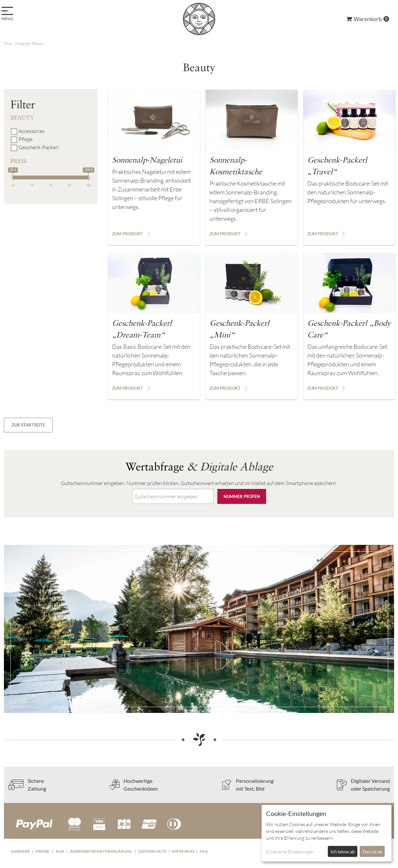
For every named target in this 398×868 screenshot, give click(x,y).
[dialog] (327, 833)
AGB (60, 851)
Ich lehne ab (343, 852)
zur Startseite (28, 425)
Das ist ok (372, 852)
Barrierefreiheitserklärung (101, 851)
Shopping (22, 43)
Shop (8, 43)
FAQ (204, 851)
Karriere (20, 851)
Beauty (38, 43)
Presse (43, 851)
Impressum (183, 851)
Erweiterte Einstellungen (290, 852)
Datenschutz (152, 851)
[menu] (8, 14)
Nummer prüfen (242, 496)
